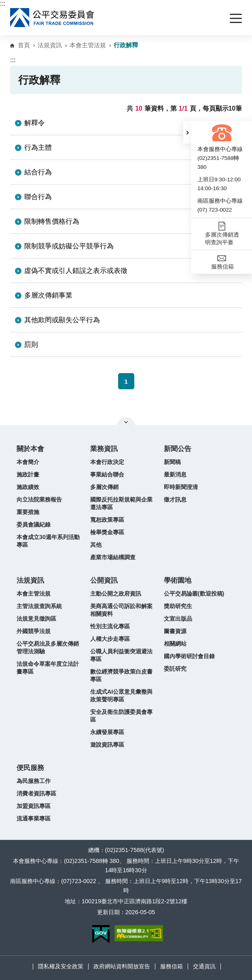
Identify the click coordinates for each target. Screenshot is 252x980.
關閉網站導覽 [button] (126, 422)
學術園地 (178, 580)
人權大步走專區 (110, 639)
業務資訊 (104, 449)
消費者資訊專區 (36, 793)
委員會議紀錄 (34, 525)
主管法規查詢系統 (39, 606)
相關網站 (175, 644)
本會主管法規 (88, 45)
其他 (96, 545)
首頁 (24, 45)
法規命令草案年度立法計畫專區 (48, 668)
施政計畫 (28, 474)
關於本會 (30, 449)
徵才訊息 (175, 499)
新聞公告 (178, 449)
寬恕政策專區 (107, 520)
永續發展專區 (107, 732)
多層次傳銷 (104, 487)
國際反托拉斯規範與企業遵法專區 (121, 503)
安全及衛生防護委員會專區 (121, 716)
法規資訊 (50, 45)
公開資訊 (104, 580)
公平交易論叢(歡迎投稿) (194, 594)
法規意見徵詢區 (36, 619)
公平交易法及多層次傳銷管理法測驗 (48, 647)
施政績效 (28, 487)
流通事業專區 (34, 818)
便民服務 (30, 768)
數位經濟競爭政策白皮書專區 (121, 675)
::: (3, 3)
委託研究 (175, 669)
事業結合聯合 (107, 474)
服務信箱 (172, 966)
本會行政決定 (107, 462)
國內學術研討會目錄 (189, 656)
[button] (187, 132)
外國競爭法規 (34, 631)
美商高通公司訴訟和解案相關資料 (121, 610)
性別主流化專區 (110, 626)
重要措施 (28, 512)
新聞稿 (172, 462)
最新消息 (175, 474)
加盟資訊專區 (34, 806)
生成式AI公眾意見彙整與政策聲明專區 (121, 696)
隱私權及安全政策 (61, 966)
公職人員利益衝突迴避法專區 (121, 655)
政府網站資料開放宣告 (122, 966)
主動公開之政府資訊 (116, 594)
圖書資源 (175, 631)
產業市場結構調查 (113, 557)
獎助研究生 (178, 606)
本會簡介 (28, 462)
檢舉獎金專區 (107, 532)
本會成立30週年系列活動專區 (48, 541)
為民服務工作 (34, 781)
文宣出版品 (178, 619)
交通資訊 (204, 966)
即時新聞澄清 (181, 487)
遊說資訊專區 (107, 745)
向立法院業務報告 (39, 499)
